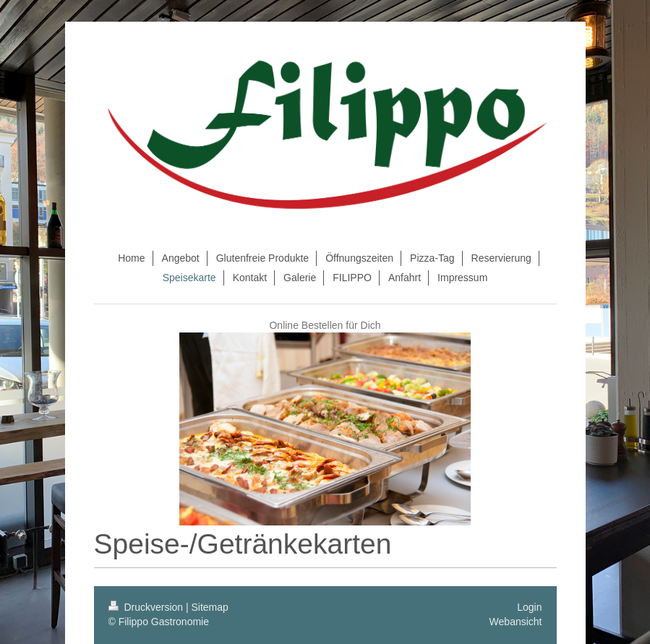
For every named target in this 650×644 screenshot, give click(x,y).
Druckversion (147, 607)
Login (529, 607)
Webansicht (516, 622)
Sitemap (210, 607)
